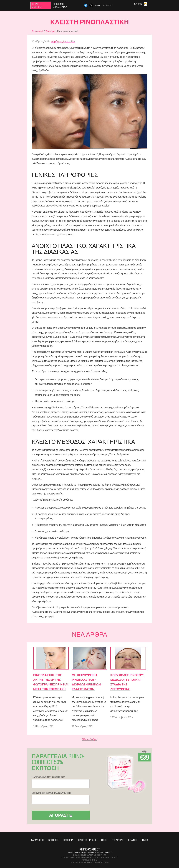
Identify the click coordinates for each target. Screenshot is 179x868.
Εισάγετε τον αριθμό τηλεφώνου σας (51, 793)
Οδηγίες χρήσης (87, 840)
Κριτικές (53, 840)
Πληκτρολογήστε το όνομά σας (48, 777)
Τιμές (145, 840)
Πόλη (104, 840)
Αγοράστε (61, 815)
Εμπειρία (68, 840)
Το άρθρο (118, 840)
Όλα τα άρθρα (89, 739)
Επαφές (133, 840)
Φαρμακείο (37, 840)
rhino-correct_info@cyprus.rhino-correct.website (90, 852)
